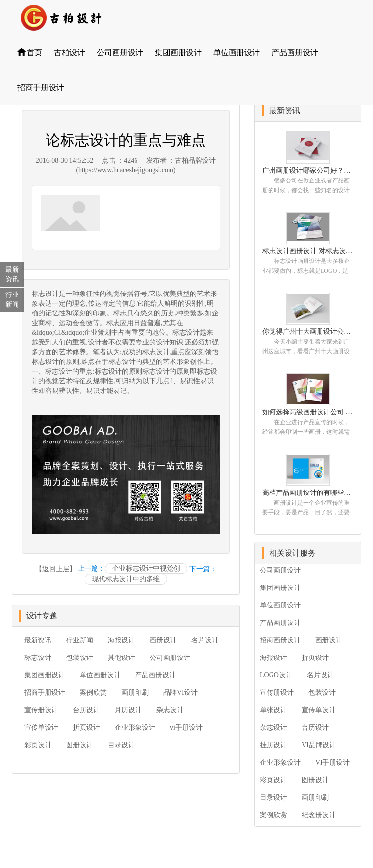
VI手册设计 (332, 762)
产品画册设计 (295, 53)
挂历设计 (273, 745)
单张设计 (273, 710)
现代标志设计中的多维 (126, 579)
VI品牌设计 (319, 745)
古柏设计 (69, 53)
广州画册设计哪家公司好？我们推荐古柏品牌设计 (308, 171)
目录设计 (121, 745)
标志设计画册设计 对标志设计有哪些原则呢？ (308, 251)
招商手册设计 (41, 88)
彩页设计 (38, 745)
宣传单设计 (41, 728)
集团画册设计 (178, 53)
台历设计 (86, 710)
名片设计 (205, 640)
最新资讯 (38, 640)
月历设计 (128, 710)
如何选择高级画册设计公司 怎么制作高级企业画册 (308, 412)
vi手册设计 (186, 728)
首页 (30, 53)
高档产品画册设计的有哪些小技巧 (308, 493)
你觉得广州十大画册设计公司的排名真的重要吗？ (308, 332)
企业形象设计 (135, 728)
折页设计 (86, 728)
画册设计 (163, 640)
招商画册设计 (280, 640)
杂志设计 (170, 710)
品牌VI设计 (180, 693)
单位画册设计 (237, 53)
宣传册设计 (41, 710)
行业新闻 (80, 640)
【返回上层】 (56, 569)
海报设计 (121, 640)
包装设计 (80, 658)
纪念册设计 (319, 815)
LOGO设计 (276, 675)
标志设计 (45, 294)
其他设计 (121, 658)
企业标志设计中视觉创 (146, 568)
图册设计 (80, 745)
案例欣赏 (93, 693)
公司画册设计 (120, 53)
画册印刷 (135, 693)
